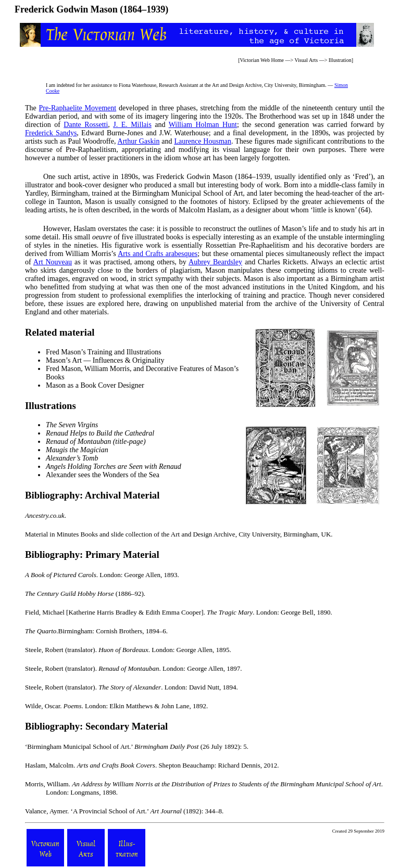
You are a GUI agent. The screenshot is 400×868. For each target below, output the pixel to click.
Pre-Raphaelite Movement (78, 108)
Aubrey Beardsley (215, 262)
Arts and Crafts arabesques (158, 254)
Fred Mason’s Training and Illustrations (104, 352)
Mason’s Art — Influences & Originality (105, 360)
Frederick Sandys (51, 133)
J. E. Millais (132, 125)
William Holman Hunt (203, 125)
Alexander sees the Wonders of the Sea (103, 475)
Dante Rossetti (86, 125)
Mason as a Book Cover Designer (95, 385)
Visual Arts (306, 60)
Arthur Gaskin (139, 141)
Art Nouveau (53, 262)
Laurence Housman (203, 141)
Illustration (340, 60)
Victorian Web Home (262, 60)
